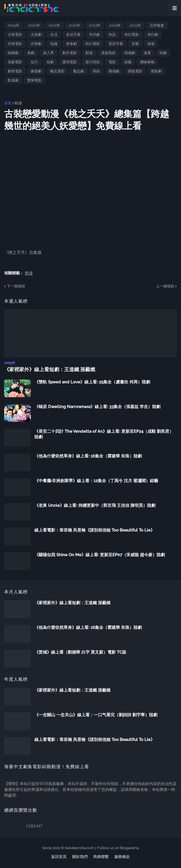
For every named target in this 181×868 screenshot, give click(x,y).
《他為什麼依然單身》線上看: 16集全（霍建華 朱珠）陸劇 (88, 456)
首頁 (8, 103)
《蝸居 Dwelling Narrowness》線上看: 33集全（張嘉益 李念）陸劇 (97, 407)
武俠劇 (36, 44)
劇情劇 (36, 71)
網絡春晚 (147, 62)
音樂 (135, 44)
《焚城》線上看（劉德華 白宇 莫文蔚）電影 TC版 (80, 652)
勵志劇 (79, 71)
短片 (34, 62)
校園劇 (13, 53)
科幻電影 (93, 44)
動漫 (89, 53)
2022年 (74, 25)
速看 (147, 53)
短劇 (50, 62)
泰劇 (31, 53)
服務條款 (122, 857)
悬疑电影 (109, 53)
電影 (112, 62)
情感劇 (130, 53)
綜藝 (128, 62)
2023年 (95, 25)
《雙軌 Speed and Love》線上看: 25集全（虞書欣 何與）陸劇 (92, 382)
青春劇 (71, 44)
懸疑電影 (135, 71)
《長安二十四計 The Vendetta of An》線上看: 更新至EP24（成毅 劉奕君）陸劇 (104, 434)
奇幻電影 (132, 35)
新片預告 (93, 62)
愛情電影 (70, 62)
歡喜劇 (13, 80)
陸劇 (163, 53)
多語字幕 (73, 35)
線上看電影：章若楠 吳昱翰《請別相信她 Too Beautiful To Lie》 (95, 530)
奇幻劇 (153, 35)
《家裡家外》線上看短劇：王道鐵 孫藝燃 (50, 369)
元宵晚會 (157, 25)
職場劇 (114, 71)
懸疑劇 (156, 71)
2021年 (54, 25)
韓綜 (96, 71)
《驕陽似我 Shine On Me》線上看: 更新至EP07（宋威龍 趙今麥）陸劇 (100, 555)
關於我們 (80, 857)
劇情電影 (15, 71)
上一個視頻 (165, 286)
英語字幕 (116, 44)
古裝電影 (15, 35)
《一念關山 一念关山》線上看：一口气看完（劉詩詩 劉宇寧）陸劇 (96, 715)
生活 (54, 35)
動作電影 (70, 53)
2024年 (115, 25)
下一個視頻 (16, 286)
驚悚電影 (34, 80)
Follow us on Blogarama (118, 848)
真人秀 (48, 53)
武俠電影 (15, 44)
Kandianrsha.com (79, 848)
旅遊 (151, 44)
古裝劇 (36, 35)
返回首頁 (59, 857)
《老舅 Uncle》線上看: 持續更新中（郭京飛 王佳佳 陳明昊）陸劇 (95, 505)
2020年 (34, 25)
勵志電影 (57, 71)
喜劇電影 (15, 62)
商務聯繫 (101, 857)
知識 (54, 44)
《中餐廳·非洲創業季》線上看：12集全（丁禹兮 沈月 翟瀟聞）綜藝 (96, 481)
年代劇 (95, 35)
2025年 (135, 25)
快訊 (112, 35)
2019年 (14, 25)
